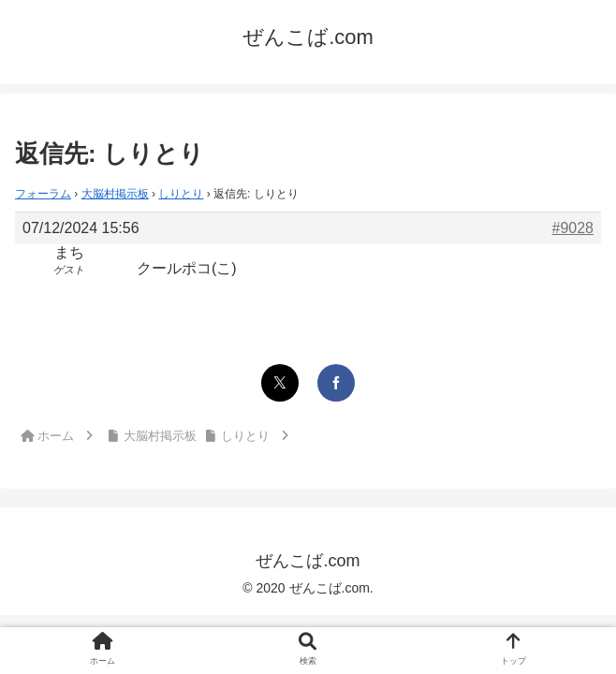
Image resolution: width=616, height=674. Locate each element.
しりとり (181, 194)
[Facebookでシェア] (336, 383)
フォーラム (43, 194)
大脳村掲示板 (115, 194)
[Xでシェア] (280, 383)
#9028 (573, 228)
